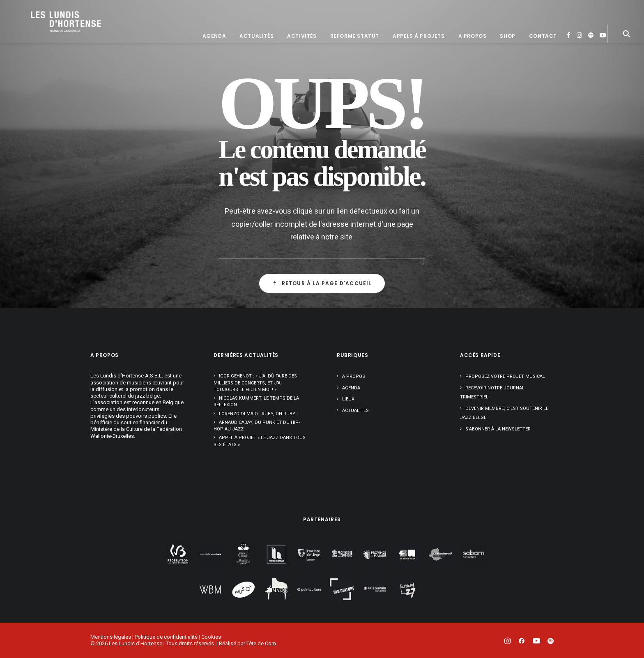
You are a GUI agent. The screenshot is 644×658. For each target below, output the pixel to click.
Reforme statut (355, 62)
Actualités (256, 62)
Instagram (579, 61)
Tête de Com (261, 643)
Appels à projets (419, 62)
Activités (302, 62)
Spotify (591, 61)
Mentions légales (111, 637)
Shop (507, 62)
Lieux (348, 399)
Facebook (569, 61)
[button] (626, 60)
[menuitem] (214, 62)
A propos (473, 62)
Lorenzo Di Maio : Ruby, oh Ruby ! (258, 414)
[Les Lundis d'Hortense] (84, 35)
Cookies (211, 637)
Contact (543, 62)
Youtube (603, 61)
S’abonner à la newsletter (498, 429)
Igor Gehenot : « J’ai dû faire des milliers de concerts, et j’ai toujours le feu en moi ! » (255, 383)
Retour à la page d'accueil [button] (322, 283)
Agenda (214, 62)
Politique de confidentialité (166, 637)
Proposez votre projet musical (505, 376)
